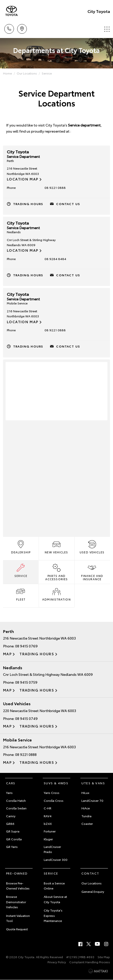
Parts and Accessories (56, 572)
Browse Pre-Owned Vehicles (18, 886)
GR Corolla (14, 839)
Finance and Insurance (92, 572)
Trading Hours (28, 204)
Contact (90, 873)
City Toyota (99, 11)
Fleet (21, 594)
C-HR (48, 808)
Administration (56, 594)
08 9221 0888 (55, 187)
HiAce (86, 808)
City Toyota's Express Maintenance (53, 915)
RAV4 (48, 816)
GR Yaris (12, 847)
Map (7, 654)
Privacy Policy (57, 962)
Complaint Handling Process (90, 962)
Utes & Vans (93, 783)
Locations (22, 28)
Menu (107, 29)
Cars (11, 783)
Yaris (9, 793)
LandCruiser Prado (52, 849)
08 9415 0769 (26, 646)
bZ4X (48, 823)
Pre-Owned (17, 873)
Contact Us (68, 204)
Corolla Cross (54, 800)
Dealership (21, 547)
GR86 (10, 823)
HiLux (85, 793)
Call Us (9, 28)
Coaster (87, 823)
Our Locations (27, 73)
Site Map (104, 957)
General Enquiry (93, 891)
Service (47, 73)
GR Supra (13, 831)
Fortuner (50, 831)
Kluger (48, 839)
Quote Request (17, 929)
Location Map (23, 179)
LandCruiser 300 (56, 859)
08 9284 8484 (55, 259)
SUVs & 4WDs (56, 783)
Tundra (86, 816)
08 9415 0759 (26, 682)
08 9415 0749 (26, 718)
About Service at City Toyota (55, 899)
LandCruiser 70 (92, 800)
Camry (11, 816)
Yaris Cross (52, 793)
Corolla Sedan (16, 808)
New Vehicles (56, 547)
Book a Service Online (54, 886)
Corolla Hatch (16, 800)
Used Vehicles (92, 547)
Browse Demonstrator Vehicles (16, 902)
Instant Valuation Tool (18, 918)
